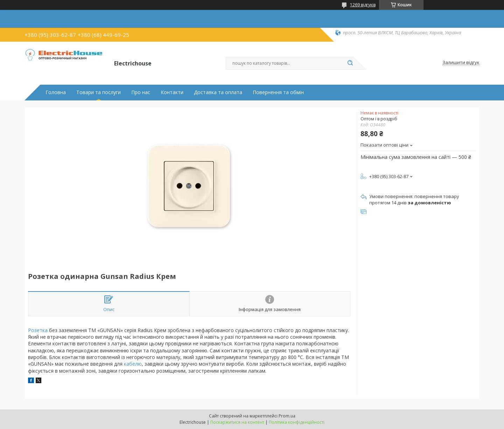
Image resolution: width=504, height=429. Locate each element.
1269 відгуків (363, 5)
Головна (56, 92)
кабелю (133, 364)
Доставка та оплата (218, 92)
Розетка (38, 330)
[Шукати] (350, 63)
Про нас (141, 92)
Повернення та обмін (278, 92)
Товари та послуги (99, 92)
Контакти (172, 92)
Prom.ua (287, 416)
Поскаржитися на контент (237, 422)
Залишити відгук (461, 63)
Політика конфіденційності (297, 422)
